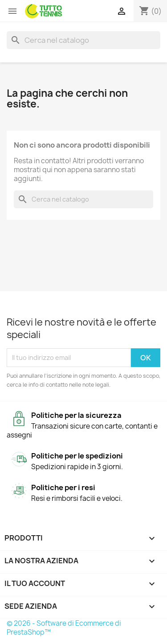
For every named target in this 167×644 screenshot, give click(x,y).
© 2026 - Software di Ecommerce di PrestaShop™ (64, 628)
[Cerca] (83, 40)
